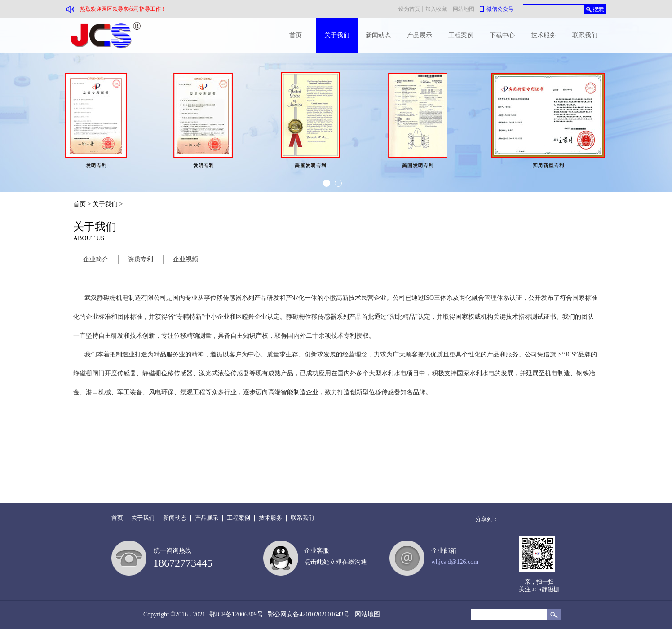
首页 (296, 35)
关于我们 (105, 204)
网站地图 (366, 614)
